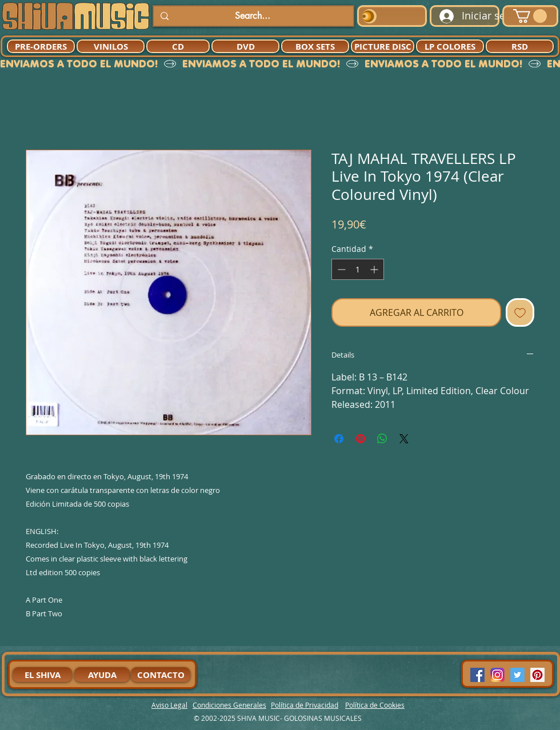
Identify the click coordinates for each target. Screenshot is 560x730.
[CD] (178, 46)
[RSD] (520, 46)
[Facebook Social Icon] (477, 675)
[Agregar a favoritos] (520, 312)
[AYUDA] (102, 675)
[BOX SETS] (315, 46)
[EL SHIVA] (42, 675)
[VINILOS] (111, 46)
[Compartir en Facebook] (339, 439)
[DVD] (245, 46)
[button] (530, 16)
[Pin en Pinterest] (361, 439)
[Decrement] (340, 269)
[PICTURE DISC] (383, 46)
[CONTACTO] (161, 675)
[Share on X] (404, 439)
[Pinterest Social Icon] (537, 675)
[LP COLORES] (450, 46)
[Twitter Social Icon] (517, 675)
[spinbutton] (358, 269)
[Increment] (375, 269)
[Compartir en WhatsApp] (382, 439)
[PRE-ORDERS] (41, 46)
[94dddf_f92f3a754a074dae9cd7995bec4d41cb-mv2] (497, 675)
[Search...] (252, 16)
